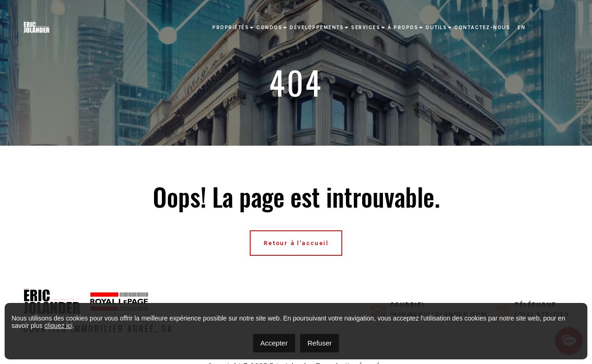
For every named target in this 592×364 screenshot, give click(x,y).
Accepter (274, 343)
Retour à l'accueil (296, 243)
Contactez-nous (482, 28)
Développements (317, 28)
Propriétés (231, 28)
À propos (403, 28)
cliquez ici (59, 326)
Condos (269, 28)
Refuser (320, 343)
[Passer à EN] (521, 28)
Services (366, 28)
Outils (436, 28)
